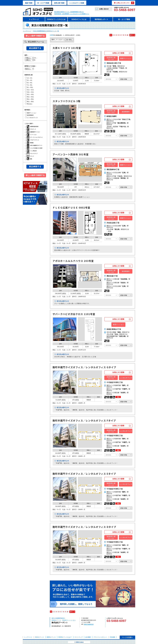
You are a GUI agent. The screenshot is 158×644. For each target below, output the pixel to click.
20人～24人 (29, 97)
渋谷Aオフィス (39, 637)
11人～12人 (29, 90)
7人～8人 (29, 85)
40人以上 (29, 104)
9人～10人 (29, 87)
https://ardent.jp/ (89, 624)
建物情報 (108, 79)
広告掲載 (112, 637)
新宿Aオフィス (51, 637)
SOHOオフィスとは (79, 19)
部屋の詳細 (124, 79)
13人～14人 (29, 92)
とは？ (65, 637)
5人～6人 (29, 83)
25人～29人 (29, 99)
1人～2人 (29, 78)
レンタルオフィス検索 (77, 3)
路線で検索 (29, 3)
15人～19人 (29, 94)
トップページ (34, 19)
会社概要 (88, 637)
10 (127, 35)
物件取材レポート (101, 19)
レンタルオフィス (31, 118)
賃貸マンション (31, 113)
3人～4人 (29, 80)
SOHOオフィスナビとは (56, 19)
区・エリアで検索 (43, 3)
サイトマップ (79, 637)
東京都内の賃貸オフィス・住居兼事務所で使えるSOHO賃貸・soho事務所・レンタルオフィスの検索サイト (72, 13)
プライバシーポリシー (100, 637)
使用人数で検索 (59, 3)
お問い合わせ (104, 9)
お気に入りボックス (125, 3)
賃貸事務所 (29, 115)
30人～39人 (29, 102)
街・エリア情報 (124, 19)
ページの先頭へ (127, 637)
